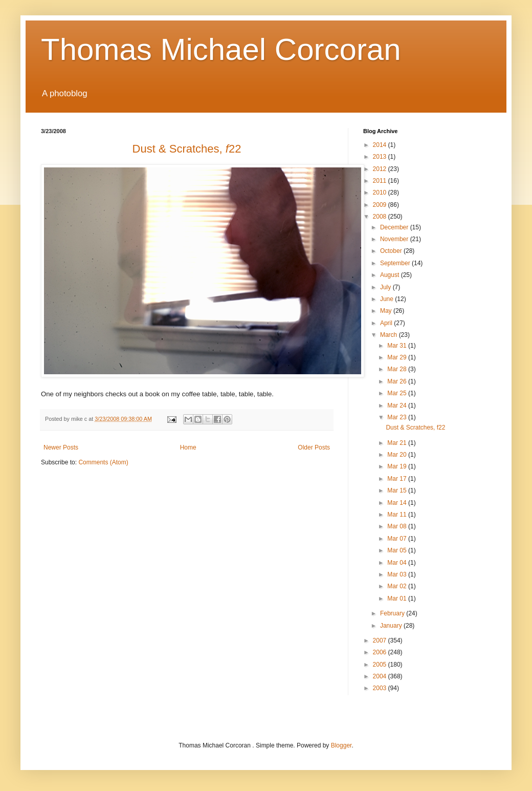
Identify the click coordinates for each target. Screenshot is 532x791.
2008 (381, 217)
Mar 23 (398, 417)
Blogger (341, 745)
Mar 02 (398, 586)
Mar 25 (398, 393)
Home (188, 447)
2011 (381, 181)
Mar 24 (398, 405)
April (387, 323)
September (396, 263)
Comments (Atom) (103, 462)
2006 (381, 652)
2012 (381, 169)
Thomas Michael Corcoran (221, 49)
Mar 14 (398, 503)
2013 (381, 157)
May (387, 311)
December (395, 227)
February (393, 613)
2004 (381, 676)
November (395, 239)
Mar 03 (398, 574)
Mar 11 (398, 515)
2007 (381, 640)
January (392, 626)
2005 (381, 665)
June (387, 299)
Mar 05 (398, 550)
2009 (381, 205)
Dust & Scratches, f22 (415, 427)
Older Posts (314, 447)
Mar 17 (398, 479)
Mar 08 (398, 526)
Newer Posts (61, 447)
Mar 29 (398, 357)
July (386, 287)
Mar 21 (398, 443)
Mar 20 (398, 455)
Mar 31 (398, 346)
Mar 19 (398, 466)
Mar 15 (398, 490)
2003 (381, 688)
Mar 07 (398, 539)
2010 (381, 193)
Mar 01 (398, 598)
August (391, 275)
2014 (381, 145)
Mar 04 (398, 563)
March (390, 335)
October (392, 251)
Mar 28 (398, 369)
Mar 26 (398, 381)
